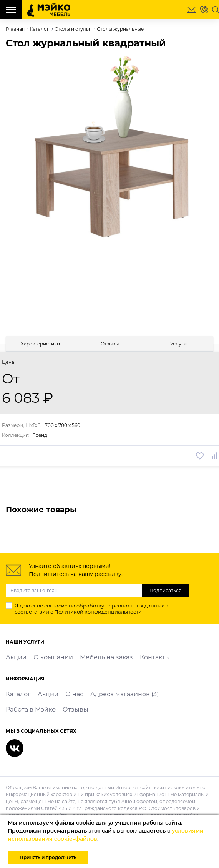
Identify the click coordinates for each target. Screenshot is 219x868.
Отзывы (75, 710)
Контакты (155, 657)
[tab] (40, 344)
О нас (74, 694)
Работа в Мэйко (31, 710)
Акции (16, 657)
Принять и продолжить (48, 857)
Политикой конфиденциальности (98, 612)
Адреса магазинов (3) (124, 694)
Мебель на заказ (106, 657)
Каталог (18, 694)
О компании (53, 657)
